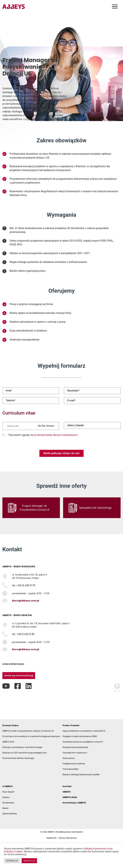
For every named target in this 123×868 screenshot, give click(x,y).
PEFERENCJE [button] (12, 861)
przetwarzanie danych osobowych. (56, 435)
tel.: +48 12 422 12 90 (23, 634)
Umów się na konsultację (19, 675)
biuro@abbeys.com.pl (26, 601)
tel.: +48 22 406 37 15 (24, 585)
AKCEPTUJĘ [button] (29, 861)
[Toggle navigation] (115, 6)
